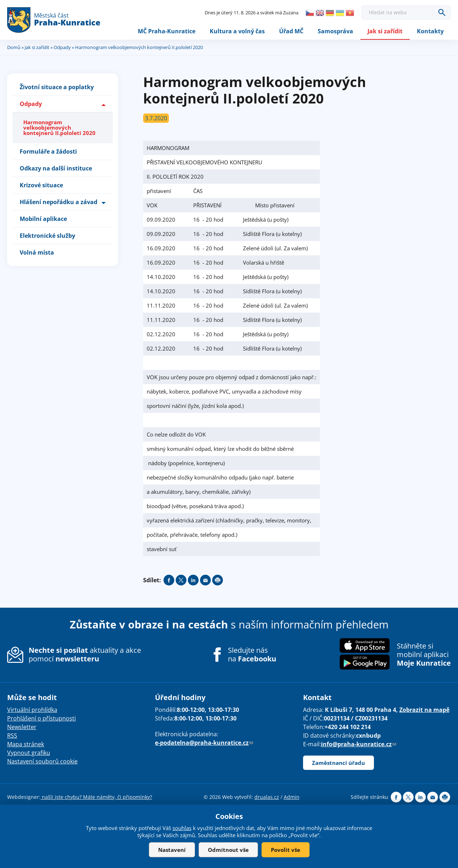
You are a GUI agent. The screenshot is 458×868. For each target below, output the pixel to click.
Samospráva (335, 31)
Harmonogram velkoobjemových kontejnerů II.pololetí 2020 (59, 128)
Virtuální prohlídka (32, 710)
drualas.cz (267, 797)
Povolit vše (286, 850)
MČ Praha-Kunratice (167, 31)
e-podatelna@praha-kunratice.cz (204, 743)
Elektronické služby (47, 236)
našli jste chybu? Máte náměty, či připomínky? (96, 797)
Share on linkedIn (193, 580)
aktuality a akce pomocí (85, 655)
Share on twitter (181, 580)
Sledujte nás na (252, 655)
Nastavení (172, 850)
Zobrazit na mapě (424, 710)
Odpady (62, 48)
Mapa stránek (26, 744)
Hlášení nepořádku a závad (59, 202)
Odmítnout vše (228, 850)
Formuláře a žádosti (48, 151)
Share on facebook (169, 580)
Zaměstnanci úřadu (338, 763)
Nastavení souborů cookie (42, 762)
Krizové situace (41, 185)
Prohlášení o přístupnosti (42, 719)
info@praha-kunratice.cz (359, 744)
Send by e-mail (205, 580)
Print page (218, 580)
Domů (14, 48)
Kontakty (430, 31)
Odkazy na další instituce (56, 168)
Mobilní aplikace (43, 219)
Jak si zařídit (385, 31)
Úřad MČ (291, 31)
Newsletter (22, 727)
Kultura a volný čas (237, 31)
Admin (292, 797)
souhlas (182, 828)
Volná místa (37, 252)
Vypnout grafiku (29, 753)
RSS (12, 736)
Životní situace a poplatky (57, 87)
